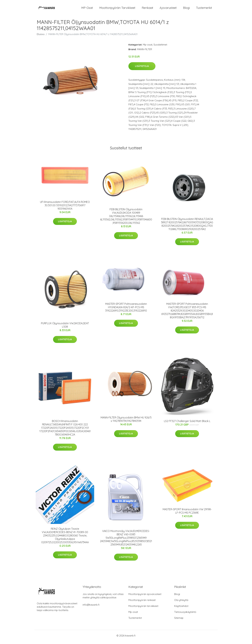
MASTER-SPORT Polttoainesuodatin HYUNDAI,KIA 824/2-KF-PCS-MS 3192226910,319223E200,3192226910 (126, 310)
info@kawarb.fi (91, 608)
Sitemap (179, 621)
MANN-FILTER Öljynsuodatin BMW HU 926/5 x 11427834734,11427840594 (126, 422)
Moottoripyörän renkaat (142, 603)
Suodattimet (160, 47)
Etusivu (41, 37)
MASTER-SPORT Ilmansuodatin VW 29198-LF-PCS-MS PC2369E (187, 514)
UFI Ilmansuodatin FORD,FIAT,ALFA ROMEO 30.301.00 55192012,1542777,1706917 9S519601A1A (65, 208)
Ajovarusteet (168, 9)
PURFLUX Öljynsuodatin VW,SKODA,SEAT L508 (65, 328)
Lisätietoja (142, 69)
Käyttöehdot (181, 609)
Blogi (186, 9)
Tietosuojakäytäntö (185, 615)
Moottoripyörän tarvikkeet (117, 9)
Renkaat (147, 9)
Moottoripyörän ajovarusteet (145, 597)
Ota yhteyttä (181, 603)
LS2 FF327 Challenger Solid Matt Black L (187, 424)
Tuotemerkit (204, 9)
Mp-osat (148, 47)
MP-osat (87, 9)
